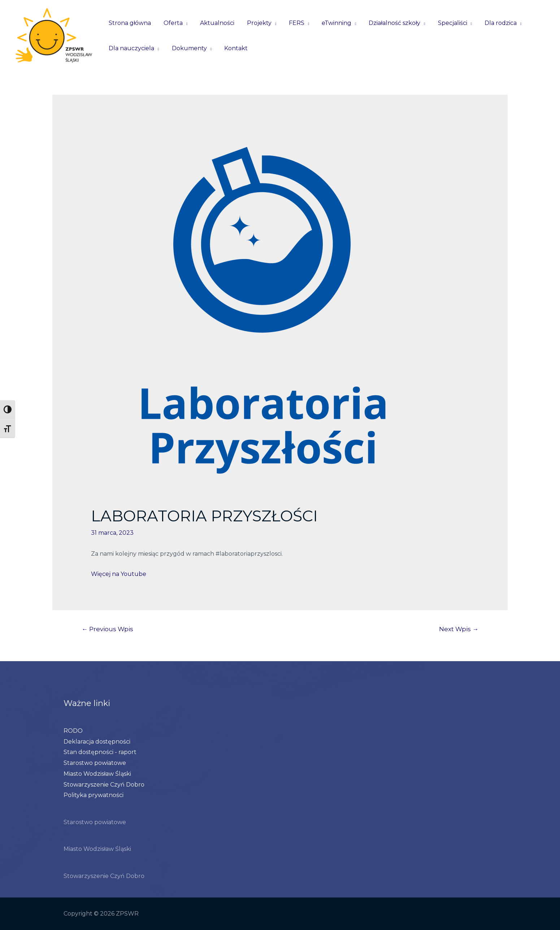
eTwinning (331, 23)
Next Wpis (459, 629)
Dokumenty (188, 48)
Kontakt (233, 48)
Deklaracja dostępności (97, 742)
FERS (292, 23)
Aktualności (215, 23)
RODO (73, 731)
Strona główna (129, 23)
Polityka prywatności (94, 795)
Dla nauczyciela (131, 48)
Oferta (172, 23)
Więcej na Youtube (119, 574)
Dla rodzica (492, 23)
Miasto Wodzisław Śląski (97, 774)
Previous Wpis (107, 629)
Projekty (256, 23)
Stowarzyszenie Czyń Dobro (104, 785)
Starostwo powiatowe (95, 763)
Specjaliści (445, 23)
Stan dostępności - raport (100, 752)
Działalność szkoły (388, 23)
